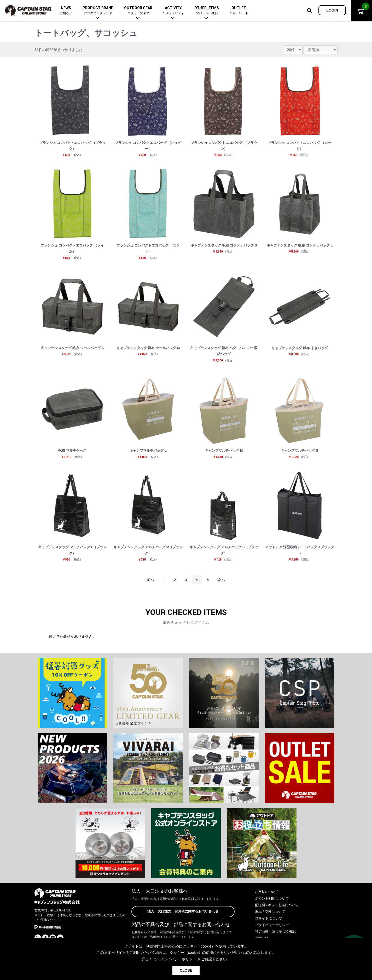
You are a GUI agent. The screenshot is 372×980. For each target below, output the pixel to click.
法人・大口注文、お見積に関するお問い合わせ (183, 921)
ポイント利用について (273, 907)
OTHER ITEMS (207, 11)
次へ (224, 588)
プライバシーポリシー (273, 934)
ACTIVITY (173, 11)
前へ (148, 588)
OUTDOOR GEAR (138, 11)
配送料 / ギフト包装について (278, 914)
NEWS (66, 11)
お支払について (268, 900)
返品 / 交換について (271, 920)
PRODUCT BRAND (98, 11)
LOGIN (332, 10)
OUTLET (239, 11)
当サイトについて (270, 927)
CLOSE (186, 970)
